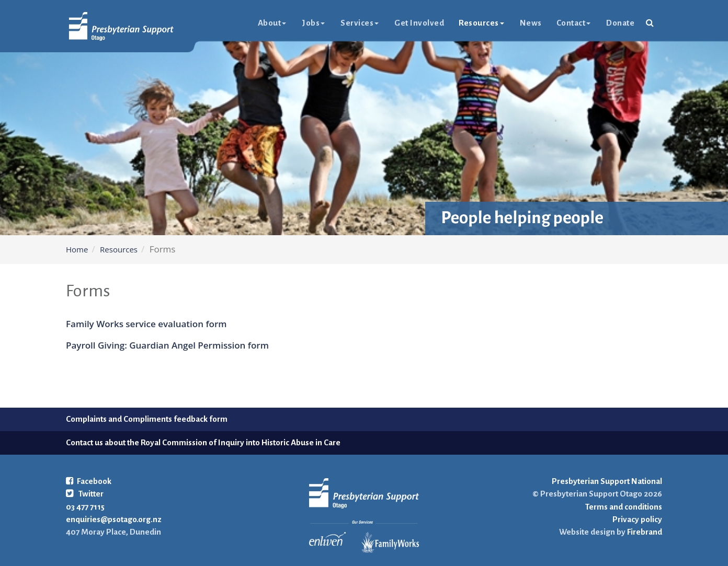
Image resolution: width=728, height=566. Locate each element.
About (272, 23)
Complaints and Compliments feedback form (147, 419)
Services (360, 23)
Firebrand (644, 532)
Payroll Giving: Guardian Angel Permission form (167, 345)
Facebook (89, 481)
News (531, 23)
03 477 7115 (85, 507)
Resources (481, 23)
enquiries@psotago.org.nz (114, 519)
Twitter (85, 494)
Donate (620, 23)
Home (77, 249)
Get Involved (419, 23)
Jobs (313, 23)
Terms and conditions (624, 507)
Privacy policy (637, 519)
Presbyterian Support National (607, 481)
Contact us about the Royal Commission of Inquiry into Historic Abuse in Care (203, 442)
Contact (574, 23)
